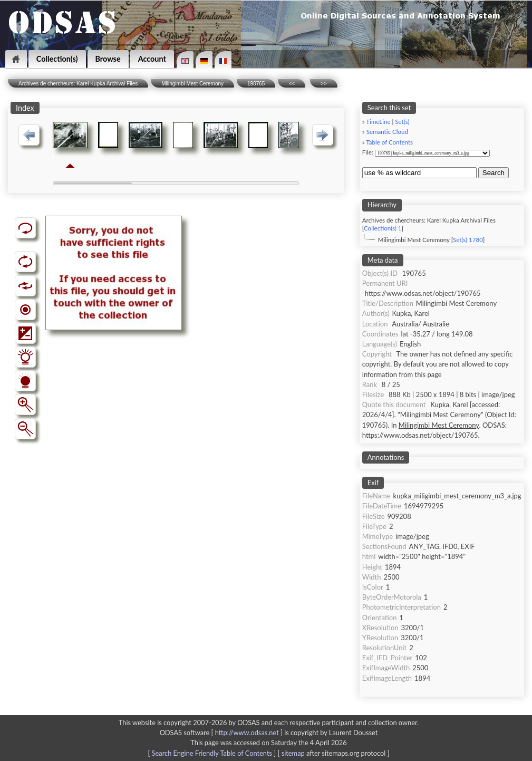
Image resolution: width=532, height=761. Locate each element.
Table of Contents (389, 142)
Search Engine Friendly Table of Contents (212, 753)
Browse (108, 59)
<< (292, 84)
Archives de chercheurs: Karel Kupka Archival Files (78, 84)
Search (494, 173)
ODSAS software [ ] (222, 733)
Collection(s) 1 (383, 228)
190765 (256, 84)
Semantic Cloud (387, 132)
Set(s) (402, 122)
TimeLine (378, 122)
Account (152, 59)
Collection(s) (57, 59)
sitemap (293, 753)
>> (324, 84)
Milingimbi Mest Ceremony (192, 84)
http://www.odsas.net (247, 733)
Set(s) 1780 (468, 240)
